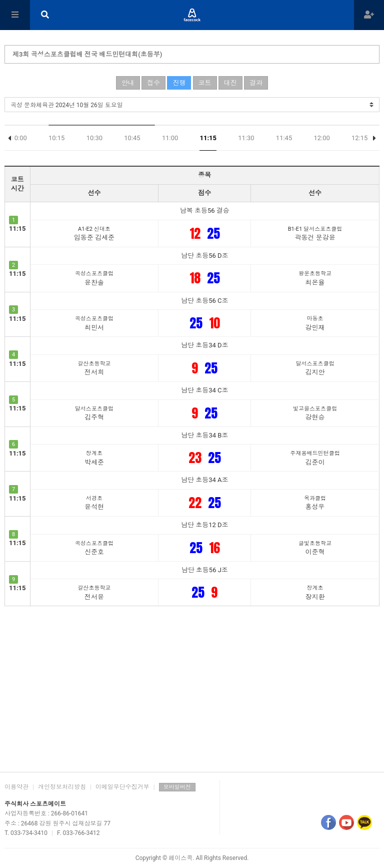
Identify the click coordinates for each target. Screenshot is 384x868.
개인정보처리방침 (62, 787)
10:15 (56, 138)
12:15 (359, 138)
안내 (128, 83)
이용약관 (16, 787)
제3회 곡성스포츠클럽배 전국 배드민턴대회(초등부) (87, 54)
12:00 (321, 138)
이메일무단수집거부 (122, 787)
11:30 (246, 138)
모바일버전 (177, 787)
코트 (205, 83)
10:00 (18, 138)
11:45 (284, 138)
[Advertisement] (192, 686)
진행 (179, 83)
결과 (256, 83)
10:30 (94, 138)
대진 (230, 83)
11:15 (208, 138)
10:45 (132, 138)
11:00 (170, 138)
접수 (153, 83)
